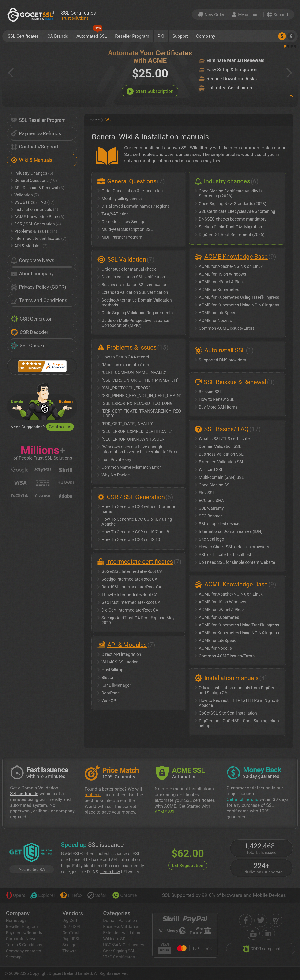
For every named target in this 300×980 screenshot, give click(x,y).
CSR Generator (31, 319)
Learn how (110, 872)
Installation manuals (34, 209)
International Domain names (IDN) (231, 531)
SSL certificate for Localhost (225, 554)
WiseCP (109, 701)
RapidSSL (71, 939)
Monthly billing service (122, 198)
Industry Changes (32, 173)
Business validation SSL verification (134, 285)
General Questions (34, 180)
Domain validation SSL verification (133, 277)
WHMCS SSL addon (120, 662)
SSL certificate (24, 794)
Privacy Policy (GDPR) (38, 287)
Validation (25, 195)
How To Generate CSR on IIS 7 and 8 (135, 532)
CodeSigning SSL (119, 951)
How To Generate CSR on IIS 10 (131, 540)
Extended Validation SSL (221, 462)
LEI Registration (188, 865)
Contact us (60, 427)
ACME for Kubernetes (219, 289)
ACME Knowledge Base (37, 217)
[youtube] (253, 933)
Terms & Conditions (24, 945)
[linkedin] (268, 933)
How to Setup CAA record (125, 357)
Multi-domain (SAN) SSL (221, 477)
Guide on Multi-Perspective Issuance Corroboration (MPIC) (135, 323)
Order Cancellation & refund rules (132, 191)
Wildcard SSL (211, 470)
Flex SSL (207, 493)
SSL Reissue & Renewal (37, 188)
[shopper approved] (276, 920)
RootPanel (111, 693)
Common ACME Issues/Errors (227, 328)
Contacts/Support (35, 147)
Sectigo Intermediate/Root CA (129, 579)
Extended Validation (122, 933)
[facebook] (246, 920)
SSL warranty (211, 508)
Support (180, 36)
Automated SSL (92, 34)
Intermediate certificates (38, 238)
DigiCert (70, 920)
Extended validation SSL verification (135, 292)
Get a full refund (243, 799)
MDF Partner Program (122, 237)
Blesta (107, 677)
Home (95, 120)
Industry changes (227, 181)
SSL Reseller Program (38, 120)
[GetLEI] (32, 853)
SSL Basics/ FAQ (226, 429)
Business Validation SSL (221, 454)
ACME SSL (165, 812)
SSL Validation (127, 259)
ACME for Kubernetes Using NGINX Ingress (239, 305)
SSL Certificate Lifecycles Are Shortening (237, 211)
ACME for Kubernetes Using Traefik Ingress (239, 297)
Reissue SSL (210, 392)
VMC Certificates (119, 957)
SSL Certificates (23, 36)
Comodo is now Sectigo (123, 222)
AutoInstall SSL (225, 350)
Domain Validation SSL (220, 446)
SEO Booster (210, 516)
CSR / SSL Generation (36, 224)
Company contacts (23, 951)
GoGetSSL (72, 927)
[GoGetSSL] (32, 15)
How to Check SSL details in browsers (234, 547)
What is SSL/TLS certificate (224, 439)
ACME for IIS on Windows (222, 274)
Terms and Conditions (39, 300)
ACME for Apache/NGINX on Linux (231, 266)
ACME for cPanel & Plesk (222, 282)
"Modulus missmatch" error (127, 365)
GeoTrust (71, 933)
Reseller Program (132, 36)
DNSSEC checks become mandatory (233, 219)
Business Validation (121, 927)
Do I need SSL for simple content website (237, 562)
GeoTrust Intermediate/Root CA (131, 602)
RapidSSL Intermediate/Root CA (131, 587)
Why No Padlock (117, 475)
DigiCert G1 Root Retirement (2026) (232, 234)
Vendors (73, 913)
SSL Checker (29, 346)
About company (32, 274)
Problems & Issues (34, 231)
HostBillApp (112, 670)
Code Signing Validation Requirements (137, 313)
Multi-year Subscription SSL (127, 229)
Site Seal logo (211, 539)
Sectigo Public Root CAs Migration (230, 227)
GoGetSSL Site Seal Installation (228, 713)
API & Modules (29, 246)
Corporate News (33, 260)
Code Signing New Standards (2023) (232, 204)
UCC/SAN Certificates (124, 945)
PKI (161, 36)
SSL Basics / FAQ (33, 202)
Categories (117, 913)
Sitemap (14, 957)
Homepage (16, 920)
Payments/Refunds (36, 133)
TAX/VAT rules (115, 214)
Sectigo (69, 945)
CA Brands (58, 36)
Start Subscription (150, 91)
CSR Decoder (30, 332)
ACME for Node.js (215, 320)
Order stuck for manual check (129, 269)
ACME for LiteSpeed (218, 313)
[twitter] (261, 920)
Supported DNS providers (222, 360)
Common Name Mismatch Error (131, 467)
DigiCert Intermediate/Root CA (130, 610)
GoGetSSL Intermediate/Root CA (132, 571)
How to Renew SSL (217, 399)
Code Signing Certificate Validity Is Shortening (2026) (231, 193)
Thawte (69, 951)
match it (93, 795)
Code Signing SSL (215, 485)
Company (206, 36)
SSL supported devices (220, 524)
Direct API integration (121, 654)
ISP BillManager (116, 685)
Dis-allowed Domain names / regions (136, 206)
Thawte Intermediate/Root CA (130, 595)
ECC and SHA (211, 500)
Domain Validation (120, 920)
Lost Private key (116, 459)
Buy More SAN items (218, 407)
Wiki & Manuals (32, 160)
